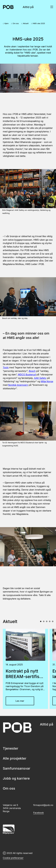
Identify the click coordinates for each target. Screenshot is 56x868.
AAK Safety (40, 378)
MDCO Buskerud (27, 375)
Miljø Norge (47, 381)
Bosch (32, 371)
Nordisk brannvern (18, 385)
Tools (6, 367)
